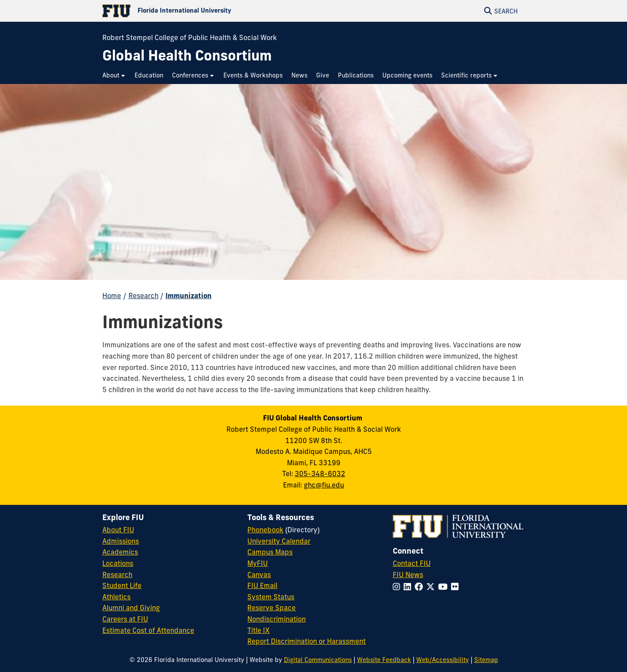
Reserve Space (271, 608)
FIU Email (262, 585)
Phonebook (265, 530)
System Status (271, 597)
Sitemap (486, 660)
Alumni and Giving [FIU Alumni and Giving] (131, 608)
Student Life (122, 585)
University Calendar (279, 541)
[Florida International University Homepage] (208, 11)
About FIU (118, 530)
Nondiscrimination (276, 619)
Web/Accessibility (443, 660)
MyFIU (258, 563)
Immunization (189, 296)
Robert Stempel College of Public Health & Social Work (190, 37)
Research (143, 296)
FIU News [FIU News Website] (408, 575)
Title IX (258, 630)
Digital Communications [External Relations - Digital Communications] (318, 660)
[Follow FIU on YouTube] (445, 587)
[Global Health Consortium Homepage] (187, 55)
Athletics (116, 597)
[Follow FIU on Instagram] (398, 587)
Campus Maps (270, 552)
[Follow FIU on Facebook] (420, 587)
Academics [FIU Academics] (120, 552)
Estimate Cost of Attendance (148, 630)
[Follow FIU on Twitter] (432, 587)
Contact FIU (412, 563)
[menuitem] (114, 76)
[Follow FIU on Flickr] (457, 587)
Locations (118, 563)
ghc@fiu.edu (324, 485)
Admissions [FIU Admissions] (121, 541)
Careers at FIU (125, 619)
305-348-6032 (320, 474)
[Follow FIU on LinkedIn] (409, 587)
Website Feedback (384, 660)
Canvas (259, 575)
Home (112, 296)
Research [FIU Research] (117, 575)
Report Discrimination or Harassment (307, 641)
